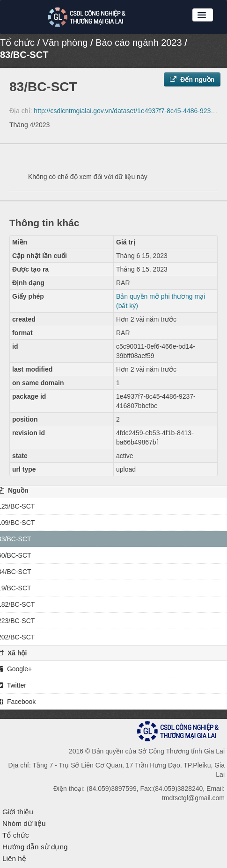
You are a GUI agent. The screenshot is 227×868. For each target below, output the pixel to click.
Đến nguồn (192, 79)
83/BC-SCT (24, 55)
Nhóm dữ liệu (24, 823)
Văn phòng (65, 43)
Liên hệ (14, 858)
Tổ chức (17, 43)
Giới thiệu (18, 812)
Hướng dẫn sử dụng (35, 847)
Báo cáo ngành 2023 (139, 43)
